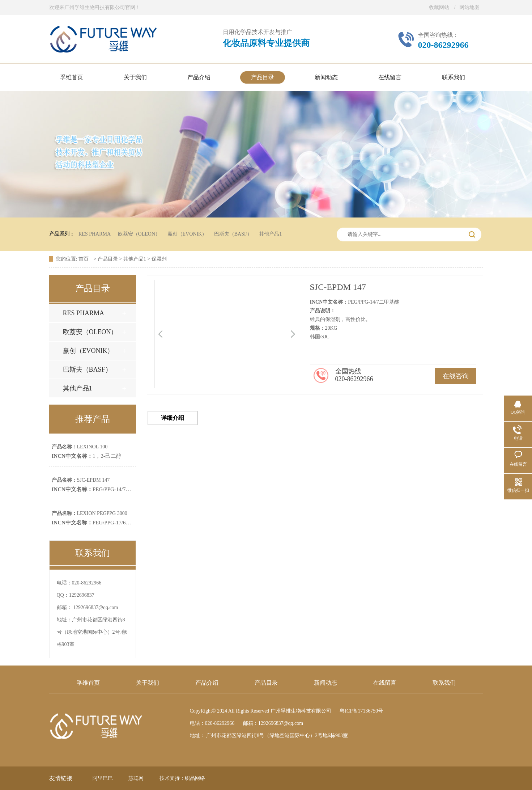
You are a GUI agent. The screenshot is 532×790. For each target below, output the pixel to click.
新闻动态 (325, 683)
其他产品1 (270, 234)
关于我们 (148, 683)
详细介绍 (173, 418)
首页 (84, 259)
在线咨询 (456, 376)
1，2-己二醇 (87, 456)
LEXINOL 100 (80, 447)
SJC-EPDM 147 (81, 480)
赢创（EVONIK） (187, 234)
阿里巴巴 (103, 778)
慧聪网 (136, 778)
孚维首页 (88, 683)
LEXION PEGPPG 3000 (90, 513)
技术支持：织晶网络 (182, 778)
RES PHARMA (95, 234)
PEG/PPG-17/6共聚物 (97, 523)
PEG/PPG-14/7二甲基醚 (100, 489)
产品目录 (108, 259)
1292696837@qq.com (96, 607)
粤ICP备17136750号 (361, 711)
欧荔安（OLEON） (139, 234)
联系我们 (444, 683)
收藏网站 (439, 7)
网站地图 (469, 7)
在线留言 (385, 683)
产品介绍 (207, 683)
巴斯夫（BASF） (233, 234)
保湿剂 (159, 259)
